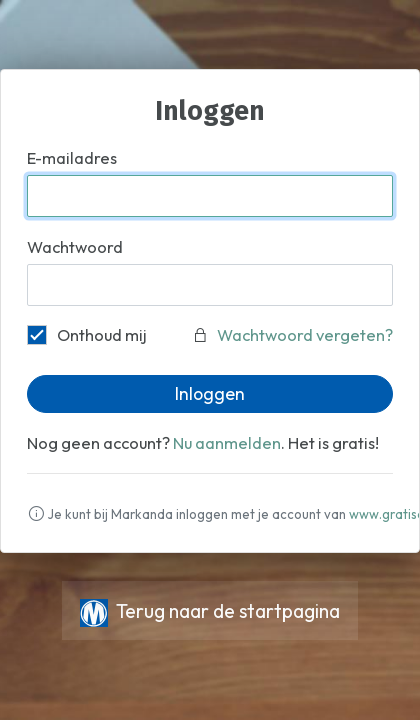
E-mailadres (72, 158)
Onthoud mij (87, 334)
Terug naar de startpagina (210, 611)
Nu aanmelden (227, 443)
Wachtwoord (75, 247)
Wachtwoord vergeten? (305, 335)
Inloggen (210, 393)
